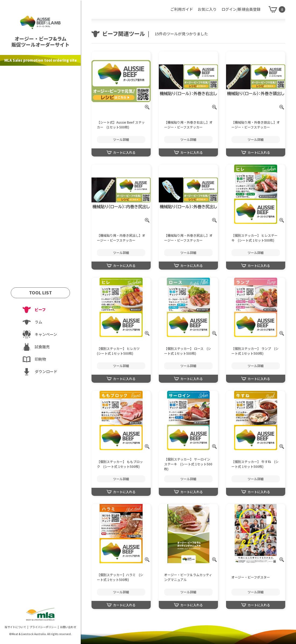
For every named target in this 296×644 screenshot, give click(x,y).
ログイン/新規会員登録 (241, 9)
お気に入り (207, 9)
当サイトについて (15, 627)
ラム (38, 322)
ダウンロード (46, 371)
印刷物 (40, 359)
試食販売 (42, 347)
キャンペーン (46, 334)
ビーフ (40, 309)
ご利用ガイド (182, 9)
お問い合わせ (68, 627)
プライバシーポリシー (43, 627)
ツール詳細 (121, 139)
